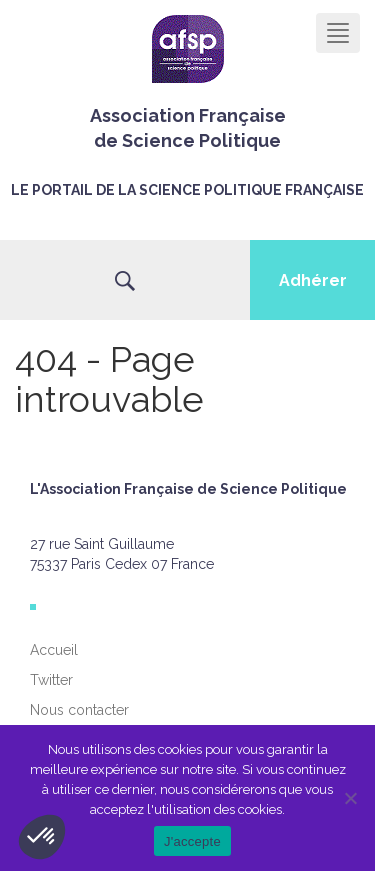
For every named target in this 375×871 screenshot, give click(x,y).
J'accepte (192, 841)
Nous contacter (79, 710)
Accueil (54, 650)
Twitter (51, 680)
